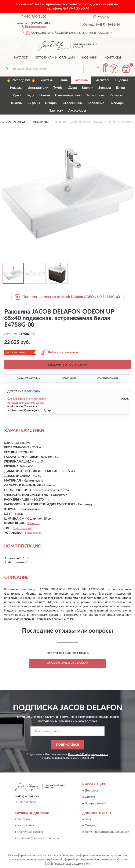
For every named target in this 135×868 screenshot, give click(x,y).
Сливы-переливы (68, 95)
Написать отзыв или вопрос (67, 663)
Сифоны (34, 103)
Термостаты (95, 95)
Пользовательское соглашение (39, 838)
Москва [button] (34, 392)
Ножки (45, 95)
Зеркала (105, 88)
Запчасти (56, 111)
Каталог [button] (21, 58)
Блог (88, 819)
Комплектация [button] (108, 378)
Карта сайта (26, 826)
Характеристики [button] (29, 378)
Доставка (91, 791)
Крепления (96, 103)
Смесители (102, 80)
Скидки (90, 826)
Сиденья (122, 80)
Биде (30, 95)
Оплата (90, 797)
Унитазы (47, 80)
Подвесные (33, 533)
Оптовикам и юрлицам (55, 58)
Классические (23, 528)
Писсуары (117, 103)
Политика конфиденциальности (107, 832)
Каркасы (116, 95)
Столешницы (73, 103)
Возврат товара (95, 803)
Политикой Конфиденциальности (88, 754)
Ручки (17, 95)
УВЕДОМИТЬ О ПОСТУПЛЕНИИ (68, 365)
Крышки (16, 88)
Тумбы (58, 88)
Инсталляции (38, 88)
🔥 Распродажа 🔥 (21, 80)
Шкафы (17, 103)
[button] (34, 26)
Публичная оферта (30, 832)
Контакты (113, 58)
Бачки (120, 88)
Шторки (51, 103)
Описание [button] (69, 378)
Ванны (63, 80)
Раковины (81, 80)
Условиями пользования (58, 758)
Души (73, 88)
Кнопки (88, 88)
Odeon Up (33, 523)
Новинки (90, 58)
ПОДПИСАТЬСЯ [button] (68, 745)
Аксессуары (77, 111)
